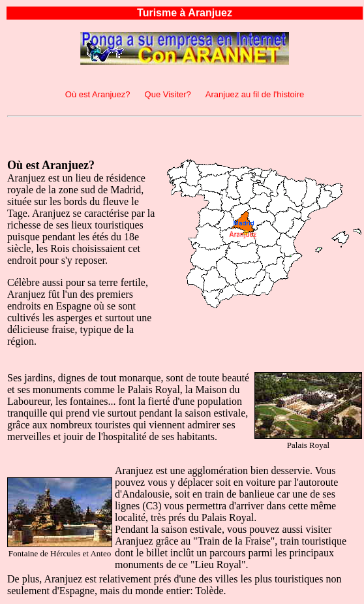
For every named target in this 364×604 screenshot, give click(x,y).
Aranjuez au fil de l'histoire (255, 94)
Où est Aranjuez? (98, 94)
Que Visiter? (168, 94)
